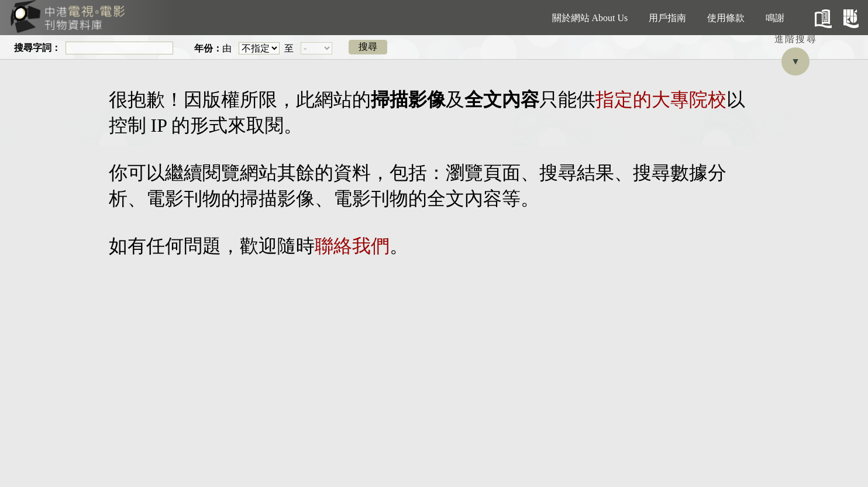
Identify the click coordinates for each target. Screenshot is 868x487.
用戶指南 (667, 18)
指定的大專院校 (661, 100)
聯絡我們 (352, 246)
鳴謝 (775, 18)
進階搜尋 (796, 39)
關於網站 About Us (590, 18)
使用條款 (726, 18)
